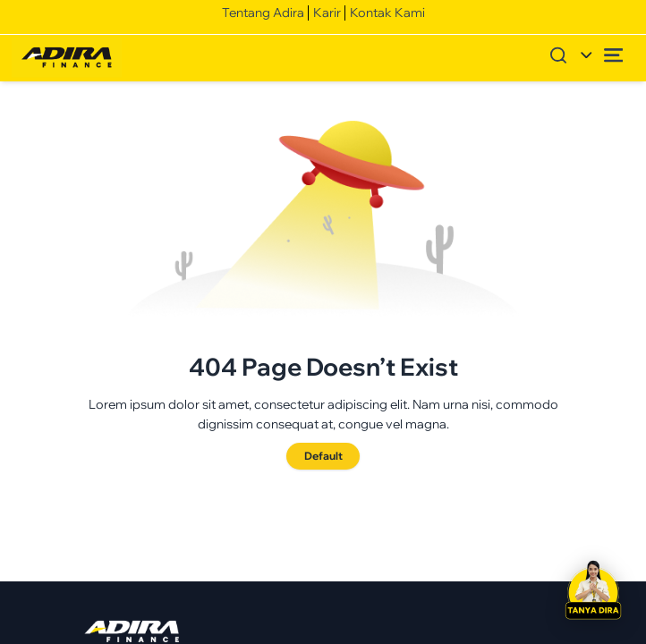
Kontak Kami (387, 13)
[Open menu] (614, 55)
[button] (593, 591)
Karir (327, 13)
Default (323, 456)
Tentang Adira (263, 13)
